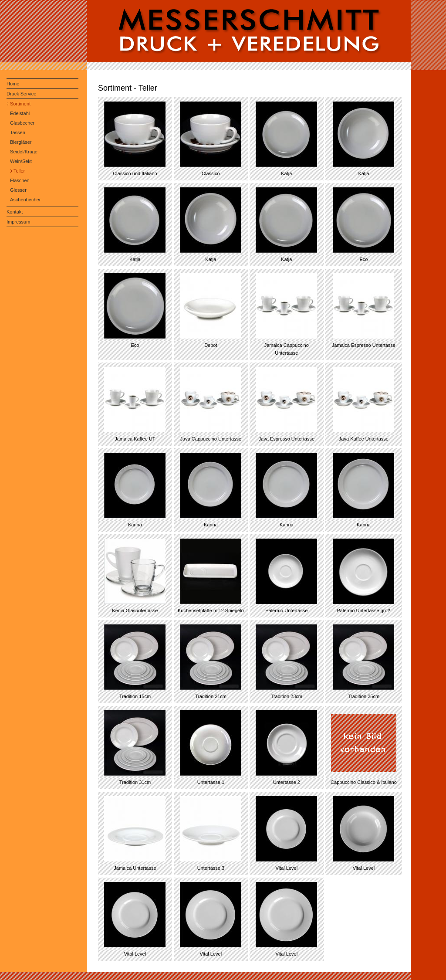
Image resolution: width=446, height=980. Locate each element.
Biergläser (21, 142)
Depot (211, 345)
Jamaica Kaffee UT (135, 439)
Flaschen (20, 180)
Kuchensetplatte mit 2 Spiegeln (211, 610)
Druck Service (21, 94)
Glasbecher (22, 123)
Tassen (18, 132)
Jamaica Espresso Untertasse (364, 345)
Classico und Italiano (135, 173)
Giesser (18, 190)
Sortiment (20, 104)
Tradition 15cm (135, 696)
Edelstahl (20, 113)
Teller (19, 171)
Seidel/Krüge (24, 152)
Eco (363, 259)
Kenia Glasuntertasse (135, 610)
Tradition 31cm (135, 782)
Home (13, 84)
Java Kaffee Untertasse (364, 439)
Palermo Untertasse (286, 610)
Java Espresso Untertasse (287, 439)
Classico (211, 173)
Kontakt (15, 212)
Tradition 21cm (211, 696)
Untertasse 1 (211, 782)
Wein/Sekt (21, 161)
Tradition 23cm (287, 696)
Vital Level (287, 868)
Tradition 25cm (364, 696)
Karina (135, 525)
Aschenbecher (25, 200)
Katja (286, 173)
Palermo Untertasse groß (363, 610)
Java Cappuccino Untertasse (211, 439)
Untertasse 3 (211, 868)
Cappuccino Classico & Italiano (364, 782)
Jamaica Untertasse (135, 868)
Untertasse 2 (287, 782)
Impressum (18, 222)
